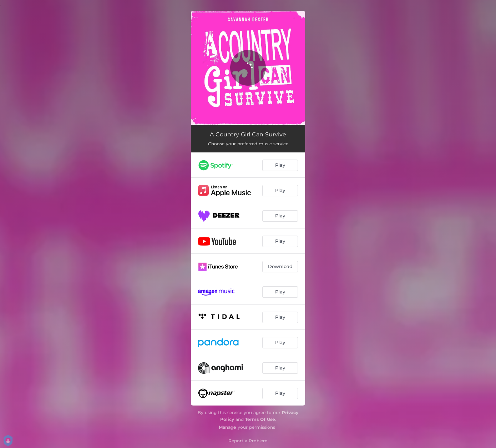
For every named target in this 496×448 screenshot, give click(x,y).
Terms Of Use (260, 419)
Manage (227, 427)
